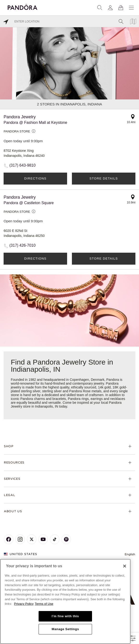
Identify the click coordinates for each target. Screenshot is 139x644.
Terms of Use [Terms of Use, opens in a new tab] (44, 604)
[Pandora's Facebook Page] (9, 539)
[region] (65, 601)
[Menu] (131, 8)
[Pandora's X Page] (32, 539)
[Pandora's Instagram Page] (20, 539)
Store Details (104, 178)
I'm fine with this (65, 616)
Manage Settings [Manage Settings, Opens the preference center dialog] (65, 629)
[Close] (125, 566)
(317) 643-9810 (22, 165)
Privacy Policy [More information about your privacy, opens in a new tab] (24, 604)
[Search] (100, 8)
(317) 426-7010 (22, 245)
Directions (35, 178)
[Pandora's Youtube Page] (43, 539)
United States (20, 554)
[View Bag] (121, 8)
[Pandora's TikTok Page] (55, 539)
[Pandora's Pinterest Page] (66, 539)
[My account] (110, 8)
